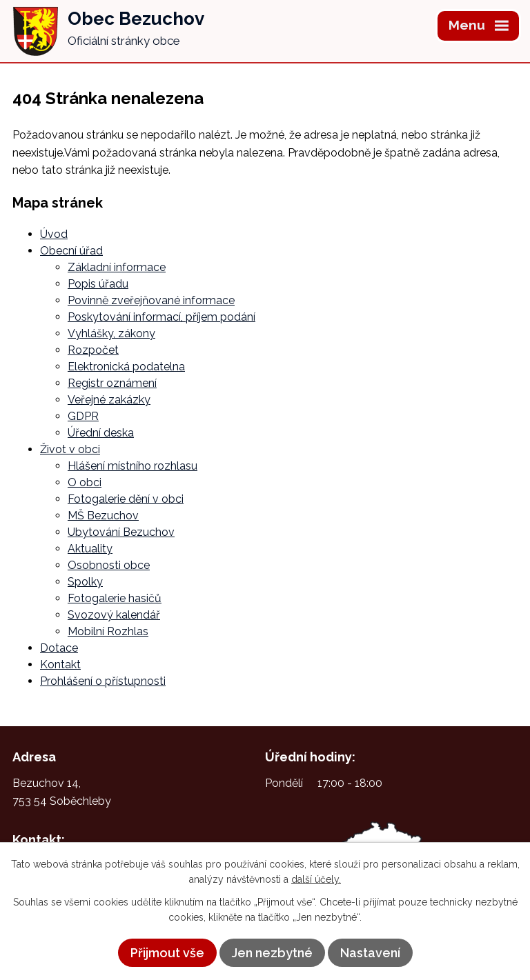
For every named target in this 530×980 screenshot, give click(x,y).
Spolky (85, 582)
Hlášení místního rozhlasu (132, 466)
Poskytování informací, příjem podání (161, 317)
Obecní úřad (71, 251)
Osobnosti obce (109, 565)
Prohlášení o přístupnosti (103, 681)
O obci (85, 482)
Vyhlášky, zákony (111, 333)
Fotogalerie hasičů (115, 598)
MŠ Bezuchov (103, 516)
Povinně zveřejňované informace (151, 300)
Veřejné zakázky (109, 400)
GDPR (83, 416)
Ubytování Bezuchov (121, 532)
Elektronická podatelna (126, 367)
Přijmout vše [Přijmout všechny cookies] (167, 953)
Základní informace (117, 267)
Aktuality (90, 549)
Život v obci (70, 449)
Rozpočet (93, 350)
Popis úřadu (98, 284)
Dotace (59, 648)
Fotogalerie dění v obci (126, 499)
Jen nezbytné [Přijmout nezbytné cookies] (272, 953)
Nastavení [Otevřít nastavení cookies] (370, 953)
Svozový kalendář (114, 615)
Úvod (54, 234)
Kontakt (60, 664)
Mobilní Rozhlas (108, 631)
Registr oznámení (112, 383)
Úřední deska (101, 433)
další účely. (316, 879)
